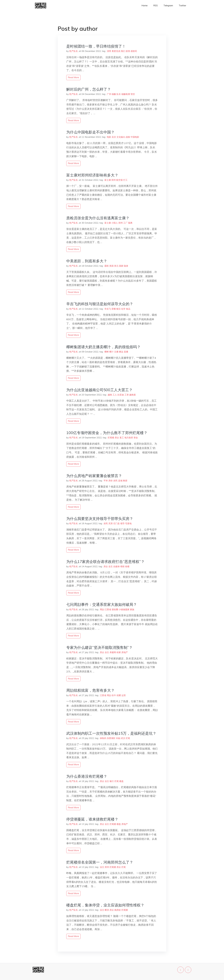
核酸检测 (126, 94)
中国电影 (135, 137)
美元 (116, 266)
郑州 (114, 180)
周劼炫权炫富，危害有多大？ (90, 690)
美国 (111, 266)
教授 (125, 481)
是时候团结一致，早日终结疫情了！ (96, 46)
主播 (116, 352)
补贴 (118, 738)
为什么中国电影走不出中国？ (90, 132)
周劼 (102, 609)
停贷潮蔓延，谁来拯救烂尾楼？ (92, 819)
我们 (123, 51)
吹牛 (114, 695)
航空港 (119, 180)
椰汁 (111, 352)
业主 (111, 566)
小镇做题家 (124, 609)
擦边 (121, 352)
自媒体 (116, 566)
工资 (127, 395)
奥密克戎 (116, 51)
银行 (112, 781)
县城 (120, 481)
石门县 (116, 523)
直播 (126, 352)
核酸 (114, 94)
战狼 (128, 137)
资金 (136, 438)
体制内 (103, 738)
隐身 (126, 266)
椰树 (107, 352)
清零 (109, 51)
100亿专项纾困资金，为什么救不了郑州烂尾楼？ (107, 433)
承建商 (113, 652)
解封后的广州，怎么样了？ (89, 89)
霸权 (107, 266)
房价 (111, 481)
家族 (132, 609)
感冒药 (134, 51)
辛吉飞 (108, 309)
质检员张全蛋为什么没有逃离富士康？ (98, 218)
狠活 (118, 309)
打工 (125, 180)
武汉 (123, 738)
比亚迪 (121, 395)
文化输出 (121, 137)
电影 (109, 137)
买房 (111, 523)
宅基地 (128, 523)
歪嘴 (114, 309)
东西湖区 (111, 738)
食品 (128, 309)
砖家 (119, 652)
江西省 (108, 609)
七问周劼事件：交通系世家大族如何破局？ (102, 604)
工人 (115, 395)
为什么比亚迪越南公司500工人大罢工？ (99, 390)
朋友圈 (115, 609)
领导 (122, 523)
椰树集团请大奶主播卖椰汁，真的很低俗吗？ (103, 347)
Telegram (168, 6)
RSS (155, 6)
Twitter (182, 6)
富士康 (108, 180)
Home (144, 6)
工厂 (125, 223)
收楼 (127, 566)
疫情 (128, 51)
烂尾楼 (111, 438)
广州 (109, 94)
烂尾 (128, 738)
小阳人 (115, 223)
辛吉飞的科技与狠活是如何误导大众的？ (100, 304)
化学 (123, 309)
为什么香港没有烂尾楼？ (87, 776)
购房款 (118, 910)
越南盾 (132, 395)
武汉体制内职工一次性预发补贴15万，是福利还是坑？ (111, 733)
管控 (133, 94)
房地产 (125, 652)
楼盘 (121, 781)
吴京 (114, 137)
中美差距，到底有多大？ (87, 261)
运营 (124, 695)
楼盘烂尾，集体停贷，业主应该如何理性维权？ (105, 905)
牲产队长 (74, 51)
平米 (106, 481)
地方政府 (129, 438)
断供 (107, 910)
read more (73, 77)
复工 (122, 438)
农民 (115, 481)
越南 (110, 395)
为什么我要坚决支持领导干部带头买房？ (100, 519)
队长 (119, 94)
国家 (121, 266)
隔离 (130, 223)
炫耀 (119, 695)
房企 (117, 438)
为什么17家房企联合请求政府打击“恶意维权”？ (105, 562)
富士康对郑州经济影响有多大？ (92, 175)
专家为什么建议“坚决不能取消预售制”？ (99, 647)
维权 (122, 566)
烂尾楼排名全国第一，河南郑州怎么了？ (100, 862)
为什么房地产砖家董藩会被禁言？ (94, 476)
